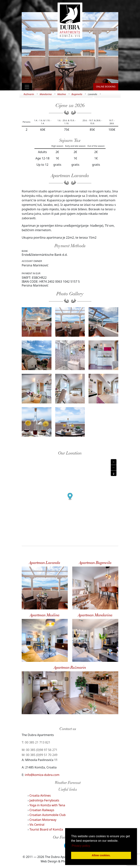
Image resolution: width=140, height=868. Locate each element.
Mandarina (46, 94)
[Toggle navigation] (27, 87)
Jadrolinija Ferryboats (44, 800)
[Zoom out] (114, 468)
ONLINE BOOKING (106, 87)
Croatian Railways (42, 810)
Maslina (62, 94)
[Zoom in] (114, 462)
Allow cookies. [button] (101, 855)
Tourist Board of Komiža (46, 829)
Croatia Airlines (40, 795)
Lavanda (92, 94)
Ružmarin (29, 94)
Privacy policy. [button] (81, 846)
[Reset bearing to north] (114, 473)
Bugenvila (77, 94)
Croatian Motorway (43, 820)
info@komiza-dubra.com (42, 775)
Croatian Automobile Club (47, 815)
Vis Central (37, 825)
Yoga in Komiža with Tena (47, 805)
